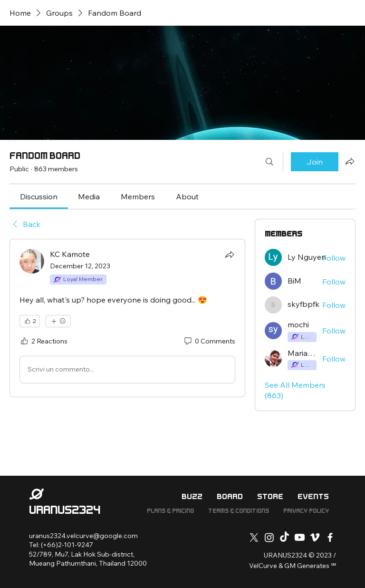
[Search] (269, 162)
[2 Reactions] (43, 342)
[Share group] (350, 161)
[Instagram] (269, 537)
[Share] (230, 255)
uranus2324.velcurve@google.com (83, 536)
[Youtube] (300, 537)
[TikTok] (284, 537)
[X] (254, 537)
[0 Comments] (209, 342)
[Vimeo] (315, 537)
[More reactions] (58, 321)
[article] (127, 318)
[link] (39, 196)
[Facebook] (330, 537)
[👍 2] (30, 321)
